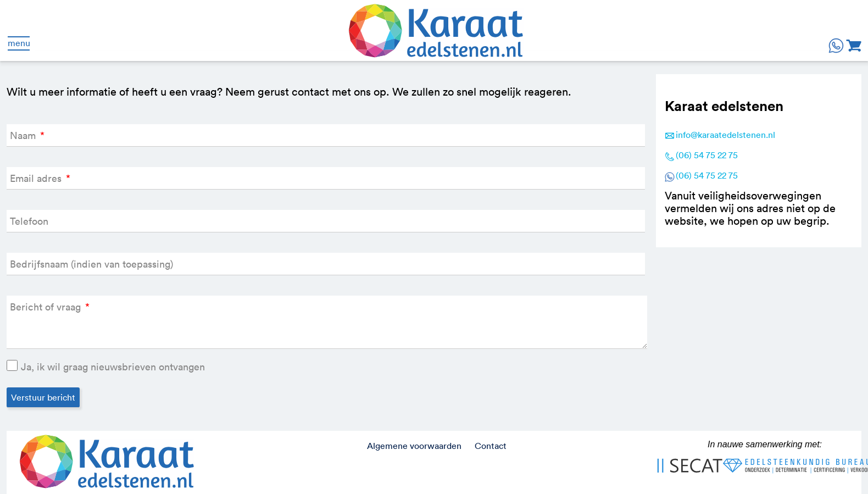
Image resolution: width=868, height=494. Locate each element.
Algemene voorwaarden (414, 446)
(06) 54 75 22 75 (707, 155)
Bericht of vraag (50, 307)
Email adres (40, 178)
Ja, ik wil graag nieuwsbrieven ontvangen (113, 367)
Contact (491, 446)
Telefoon (29, 221)
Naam (27, 135)
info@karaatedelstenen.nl (725, 135)
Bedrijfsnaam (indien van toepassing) (91, 264)
